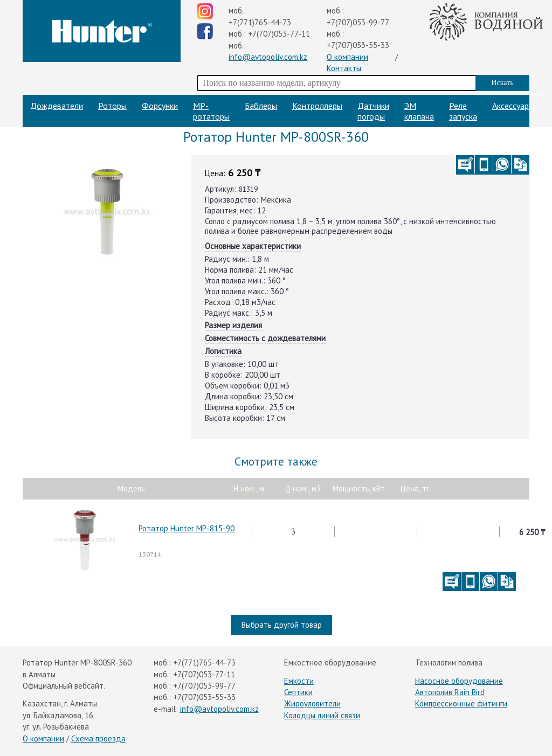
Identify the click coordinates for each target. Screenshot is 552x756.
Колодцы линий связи (322, 715)
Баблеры (261, 106)
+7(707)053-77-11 (279, 34)
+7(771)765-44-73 (260, 22)
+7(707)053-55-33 (358, 45)
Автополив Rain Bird (450, 692)
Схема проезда (98, 738)
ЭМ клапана (419, 111)
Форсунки (160, 106)
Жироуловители (312, 703)
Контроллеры (317, 106)
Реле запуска (463, 111)
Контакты (344, 68)
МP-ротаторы (211, 111)
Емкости (299, 681)
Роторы (112, 106)
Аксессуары (513, 106)
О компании (347, 57)
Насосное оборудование (459, 681)
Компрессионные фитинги (461, 703)
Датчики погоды (373, 111)
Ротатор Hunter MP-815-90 (187, 529)
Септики (298, 692)
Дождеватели (57, 106)
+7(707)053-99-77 (358, 22)
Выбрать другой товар (282, 625)
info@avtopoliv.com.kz (268, 57)
